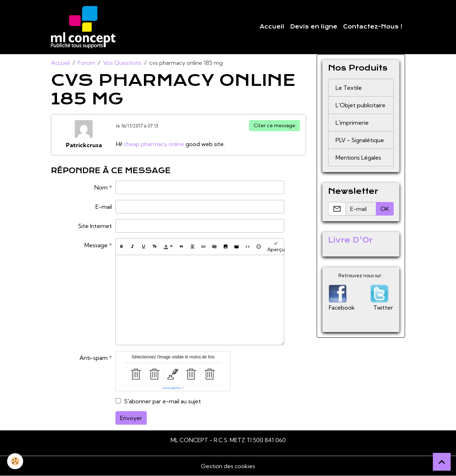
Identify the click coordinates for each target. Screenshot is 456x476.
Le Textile (349, 88)
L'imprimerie (352, 123)
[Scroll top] (442, 462)
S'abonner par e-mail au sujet (162, 401)
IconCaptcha (172, 388)
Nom (101, 187)
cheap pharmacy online (154, 144)
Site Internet (95, 226)
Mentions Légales (358, 157)
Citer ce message (274, 125)
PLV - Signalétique (360, 140)
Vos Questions (122, 63)
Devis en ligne (314, 27)
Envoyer (131, 418)
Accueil (272, 27)
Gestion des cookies (228, 466)
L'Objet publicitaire (361, 105)
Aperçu (276, 247)
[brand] (85, 27)
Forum (86, 63)
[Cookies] (15, 461)
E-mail (104, 207)
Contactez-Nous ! (373, 27)
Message (96, 245)
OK (385, 209)
